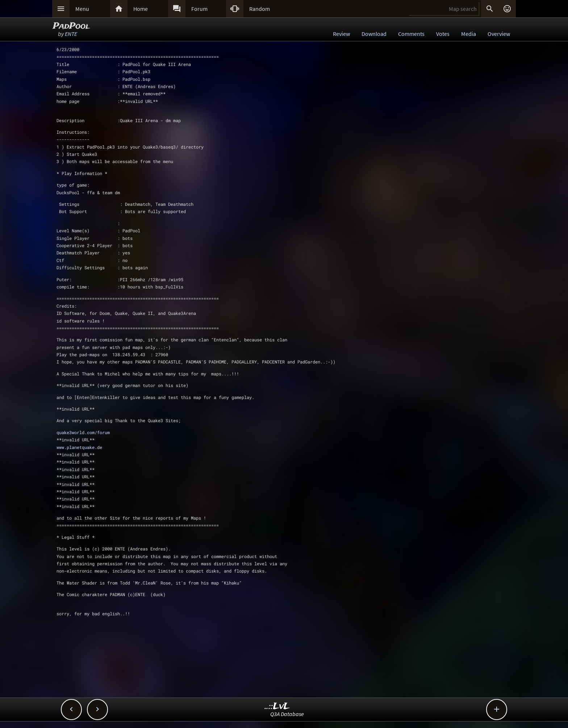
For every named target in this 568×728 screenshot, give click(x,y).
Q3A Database (287, 714)
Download (374, 34)
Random (260, 9)
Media (469, 34)
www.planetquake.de (79, 447)
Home (141, 9)
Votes (443, 34)
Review (341, 34)
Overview (499, 34)
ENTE (71, 34)
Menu (82, 9)
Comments (411, 34)
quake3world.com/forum (83, 432)
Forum (199, 9)
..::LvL (277, 706)
